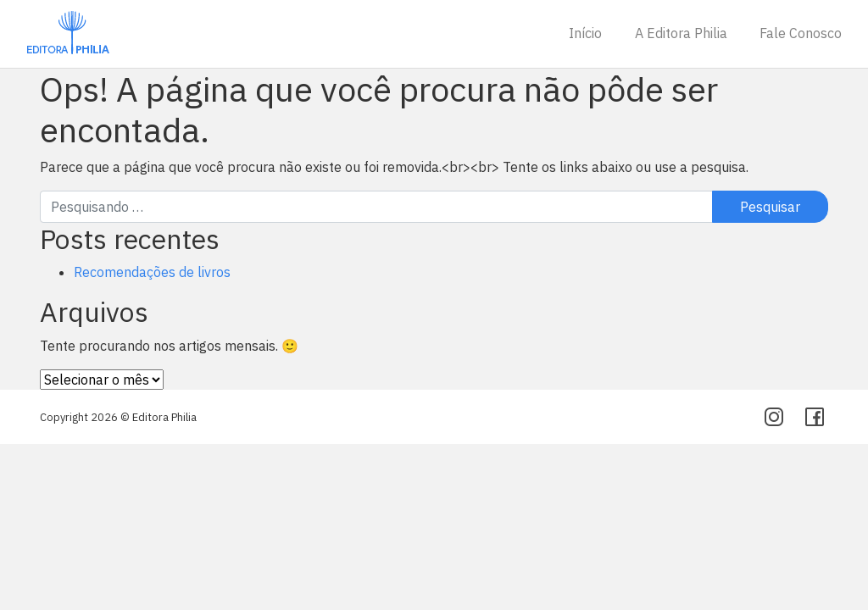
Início (585, 33)
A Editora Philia (681, 33)
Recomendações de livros (152, 272)
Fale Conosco (801, 33)
